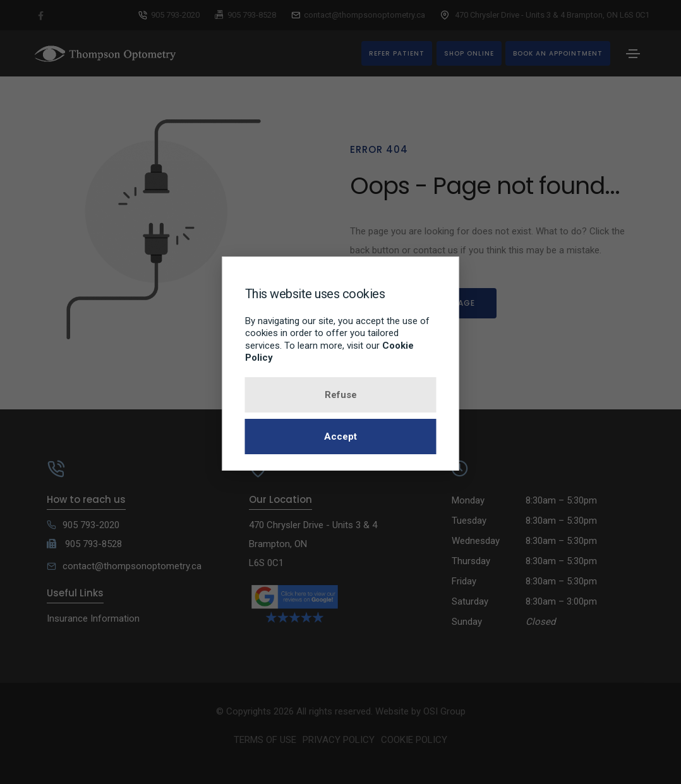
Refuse (341, 395)
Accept (340, 437)
